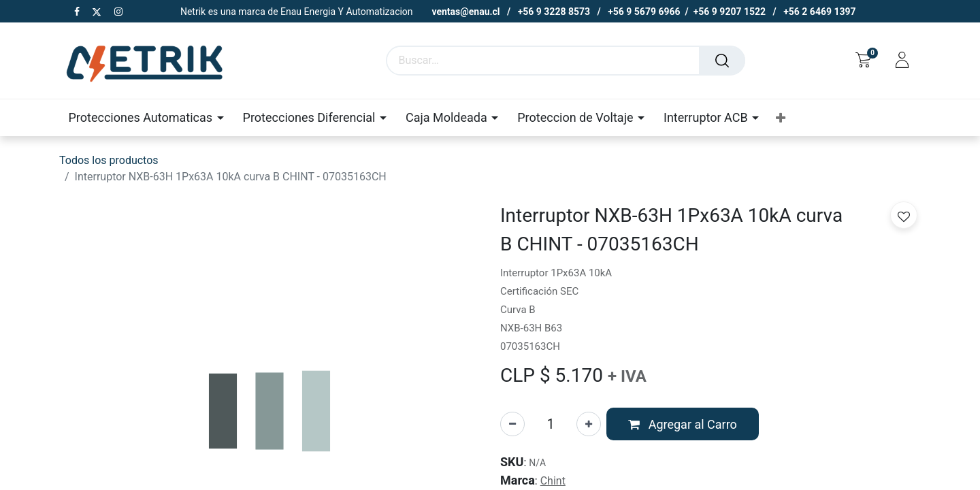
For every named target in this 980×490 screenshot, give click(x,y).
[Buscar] (722, 61)
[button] (781, 118)
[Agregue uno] (589, 424)
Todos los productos (109, 160)
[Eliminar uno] (512, 424)
